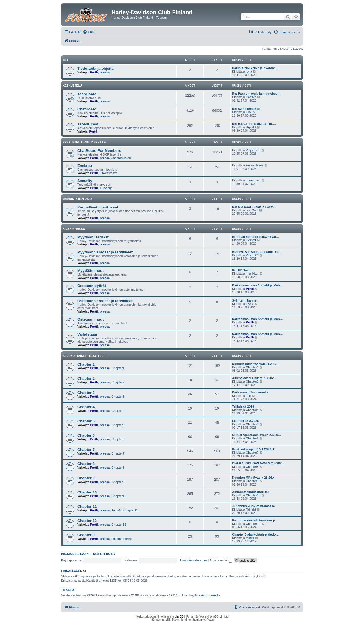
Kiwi (249, 112)
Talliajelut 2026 (243, 406)
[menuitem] (89, 32)
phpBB (179, 617)
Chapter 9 (86, 478)
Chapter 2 (86, 378)
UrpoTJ (251, 127)
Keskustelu (72, 86)
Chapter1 (118, 368)
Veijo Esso (253, 150)
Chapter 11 (87, 506)
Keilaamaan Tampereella (250, 392)
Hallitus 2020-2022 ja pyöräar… (255, 68)
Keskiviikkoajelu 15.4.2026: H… (255, 449)
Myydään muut (90, 271)
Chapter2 (118, 382)
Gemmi (251, 240)
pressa (105, 72)
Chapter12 (119, 525)
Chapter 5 (86, 421)
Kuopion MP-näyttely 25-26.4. (254, 478)
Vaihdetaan (87, 334)
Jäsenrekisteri (121, 158)
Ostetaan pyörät (92, 286)
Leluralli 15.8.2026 (245, 421)
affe (248, 396)
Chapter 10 (87, 492)
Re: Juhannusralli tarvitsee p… (255, 520)
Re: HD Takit (241, 270)
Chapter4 (118, 411)
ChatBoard (87, 109)
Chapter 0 (86, 535)
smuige (116, 539)
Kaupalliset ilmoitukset (98, 207)
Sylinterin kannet (245, 300)
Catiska (251, 97)
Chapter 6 (86, 435)
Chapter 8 (86, 464)
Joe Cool (252, 210)
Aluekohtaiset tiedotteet (84, 356)
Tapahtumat (88, 124)
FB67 (249, 304)
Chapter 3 (86, 393)
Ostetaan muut (90, 319)
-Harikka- (252, 274)
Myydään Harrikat (93, 237)
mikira (128, 539)
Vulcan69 (252, 255)
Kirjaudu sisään (75, 554)
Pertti (94, 72)
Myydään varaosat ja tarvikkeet (105, 252)
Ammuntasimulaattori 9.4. (251, 492)
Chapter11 (131, 510)
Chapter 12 (87, 521)
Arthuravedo (210, 595)
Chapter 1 (86, 364)
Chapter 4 (86, 407)
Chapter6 (118, 439)
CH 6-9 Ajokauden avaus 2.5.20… (257, 435)
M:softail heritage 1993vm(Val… (256, 237)
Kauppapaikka (74, 229)
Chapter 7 (86, 450)
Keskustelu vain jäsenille (84, 142)
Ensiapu (85, 166)
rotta (249, 71)
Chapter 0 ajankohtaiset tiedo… (255, 534)
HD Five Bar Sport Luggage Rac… (257, 252)
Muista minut (221, 560)
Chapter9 (118, 482)
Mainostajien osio (77, 199)
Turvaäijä (106, 188)
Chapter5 (118, 425)
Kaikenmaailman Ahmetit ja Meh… (258, 285)
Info (66, 60)
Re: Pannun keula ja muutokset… (257, 94)
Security (85, 181)
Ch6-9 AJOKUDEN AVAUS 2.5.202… (258, 463)
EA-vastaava (109, 173)
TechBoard (87, 94)
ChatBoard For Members (99, 151)
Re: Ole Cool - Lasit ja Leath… (254, 207)
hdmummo (253, 180)
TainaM (116, 510)
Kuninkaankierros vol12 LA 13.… (256, 364)
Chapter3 (118, 397)
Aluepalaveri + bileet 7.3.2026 (254, 378)
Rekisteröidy (104, 554)
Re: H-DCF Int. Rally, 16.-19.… (254, 124)
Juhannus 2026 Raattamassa (253, 506)
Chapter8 (118, 468)
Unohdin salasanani (194, 560)
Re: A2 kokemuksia (246, 109)
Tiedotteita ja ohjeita (95, 68)
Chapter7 (118, 453)
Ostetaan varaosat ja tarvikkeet (105, 301)
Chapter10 (119, 496)
